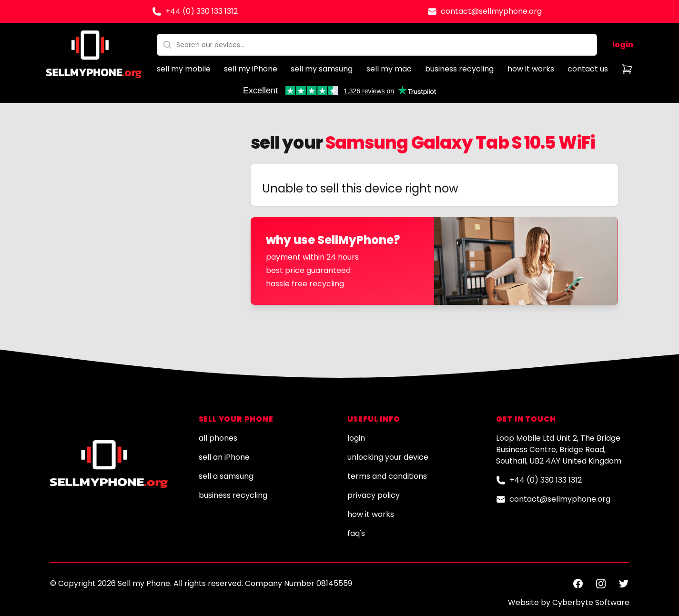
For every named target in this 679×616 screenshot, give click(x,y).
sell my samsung (322, 69)
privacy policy (374, 495)
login (623, 45)
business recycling (459, 69)
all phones (218, 438)
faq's (356, 533)
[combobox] (377, 45)
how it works (531, 69)
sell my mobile (184, 69)
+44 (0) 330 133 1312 (202, 11)
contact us (588, 69)
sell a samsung (226, 476)
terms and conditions (387, 476)
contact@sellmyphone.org (491, 11)
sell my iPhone (251, 69)
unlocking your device (388, 457)
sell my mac (389, 69)
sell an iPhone (224, 457)
